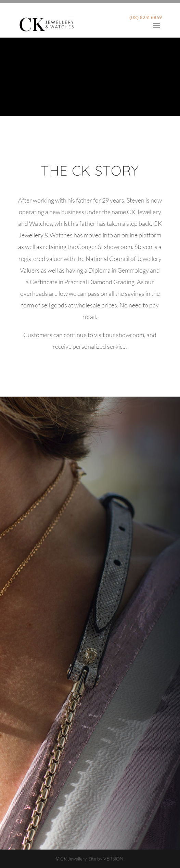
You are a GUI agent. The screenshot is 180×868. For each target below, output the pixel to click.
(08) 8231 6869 (146, 17)
